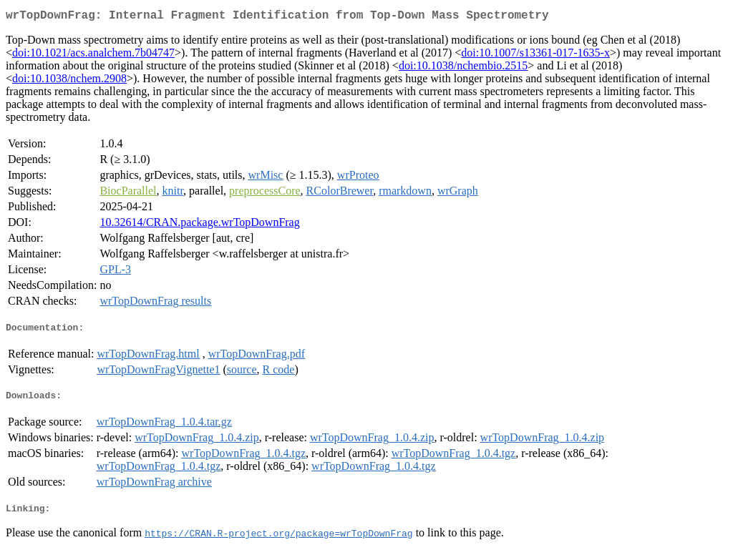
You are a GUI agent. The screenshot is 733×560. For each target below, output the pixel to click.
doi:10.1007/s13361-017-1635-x (535, 55)
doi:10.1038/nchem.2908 (69, 81)
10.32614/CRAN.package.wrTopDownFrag (199, 225)
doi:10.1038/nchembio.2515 (463, 68)
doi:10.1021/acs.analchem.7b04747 (93, 55)
